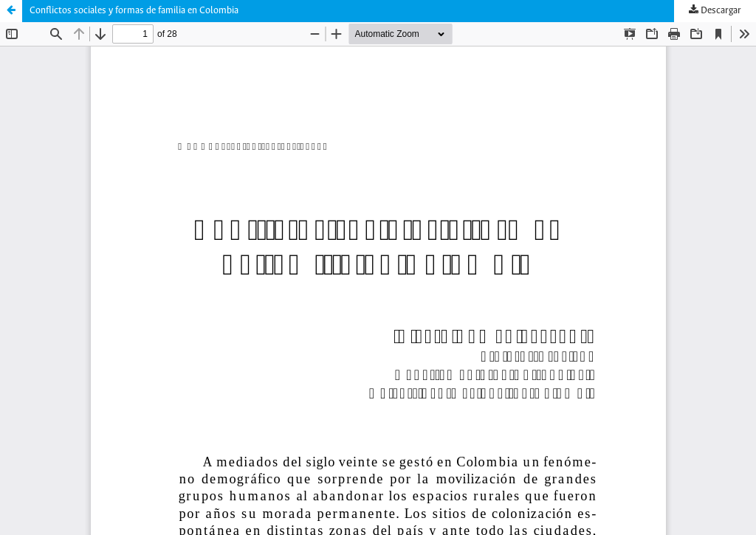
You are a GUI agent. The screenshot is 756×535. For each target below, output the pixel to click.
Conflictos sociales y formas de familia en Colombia (134, 11)
